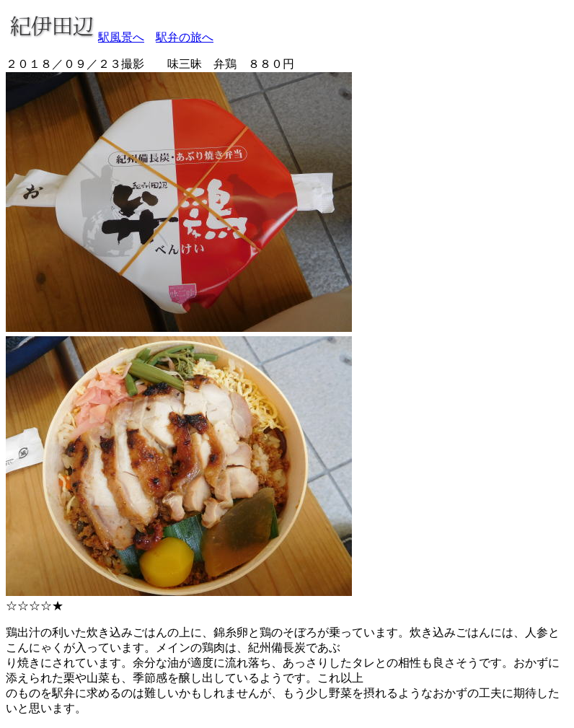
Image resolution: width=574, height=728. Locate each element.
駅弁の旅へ (185, 37)
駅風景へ (121, 37)
